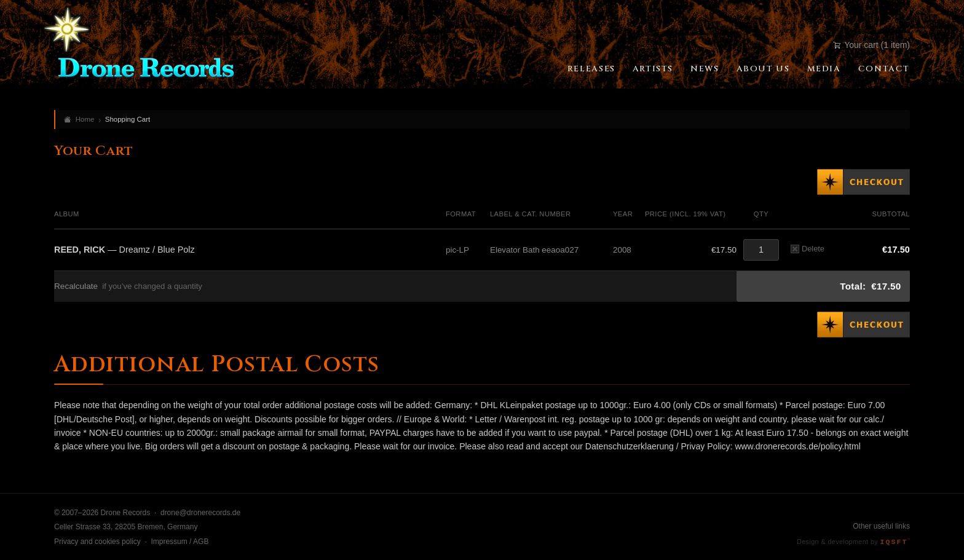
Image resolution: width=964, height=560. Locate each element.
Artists (653, 69)
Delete (808, 249)
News (705, 69)
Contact (884, 69)
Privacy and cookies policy (97, 542)
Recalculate (76, 286)
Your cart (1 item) (871, 45)
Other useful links (881, 526)
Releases (591, 69)
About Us (763, 69)
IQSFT (895, 542)
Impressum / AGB (180, 542)
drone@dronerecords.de (200, 513)
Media (824, 69)
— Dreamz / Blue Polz (124, 250)
